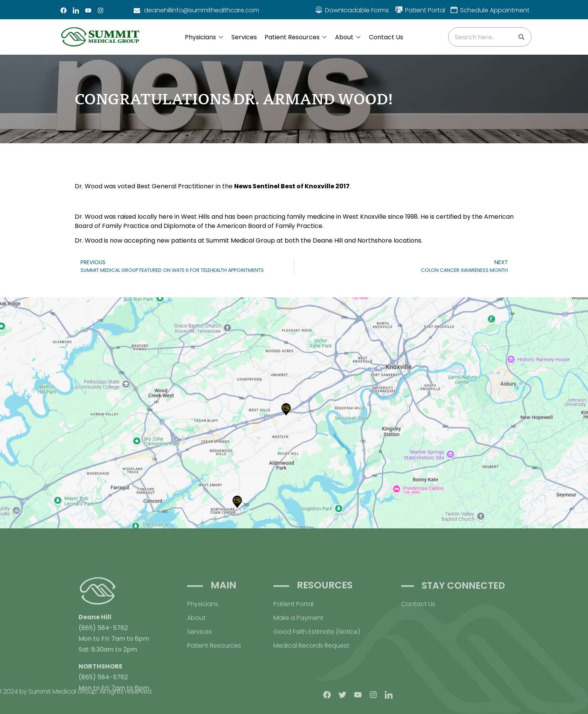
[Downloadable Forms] (319, 10)
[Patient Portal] (399, 10)
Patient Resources (296, 37)
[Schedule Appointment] (454, 10)
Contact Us (386, 37)
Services (244, 37)
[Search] (521, 37)
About (348, 37)
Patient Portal (425, 10)
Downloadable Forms (357, 10)
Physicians (204, 37)
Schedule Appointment (495, 10)
